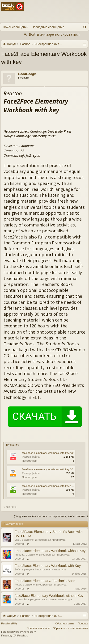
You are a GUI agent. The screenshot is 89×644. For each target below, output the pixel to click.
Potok (18, 585)
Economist (21, 599)
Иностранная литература (50, 540)
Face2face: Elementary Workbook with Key (48, 566)
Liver (17, 540)
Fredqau (19, 555)
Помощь (83, 623)
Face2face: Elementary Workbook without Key (50, 551)
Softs (18, 569)
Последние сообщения (48, 27)
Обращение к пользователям (70, 628)
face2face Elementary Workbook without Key (49, 596)
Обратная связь (65, 623)
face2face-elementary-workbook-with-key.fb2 (48, 469)
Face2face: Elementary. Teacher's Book (45, 581)
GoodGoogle (27, 74)
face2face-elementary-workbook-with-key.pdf (48, 453)
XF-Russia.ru (21, 636)
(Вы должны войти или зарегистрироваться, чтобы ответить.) (51, 516)
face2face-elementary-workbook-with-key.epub (49, 486)
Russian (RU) (9, 623)
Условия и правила (39, 628)
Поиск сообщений (16, 27)
